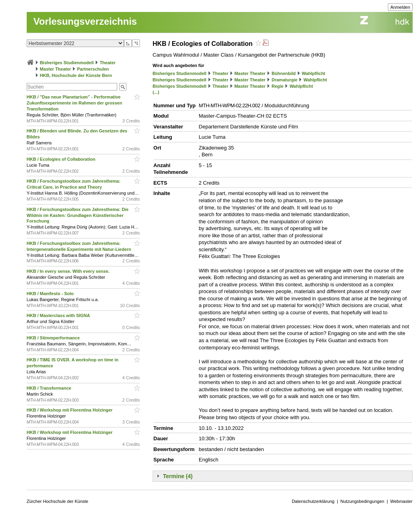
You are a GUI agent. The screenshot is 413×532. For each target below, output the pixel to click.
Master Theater (55, 69)
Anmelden (400, 7)
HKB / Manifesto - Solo (51, 294)
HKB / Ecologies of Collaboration (62, 159)
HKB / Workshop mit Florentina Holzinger (70, 410)
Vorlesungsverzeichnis (85, 21)
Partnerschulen (93, 69)
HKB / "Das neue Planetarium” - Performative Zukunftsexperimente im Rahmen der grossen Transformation (75, 103)
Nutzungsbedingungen (362, 501)
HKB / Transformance (50, 388)
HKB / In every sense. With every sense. (69, 271)
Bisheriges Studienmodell (67, 63)
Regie (277, 86)
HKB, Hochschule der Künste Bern (76, 75)
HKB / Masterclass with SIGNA (59, 315)
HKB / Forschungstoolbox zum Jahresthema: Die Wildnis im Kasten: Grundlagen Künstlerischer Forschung (78, 215)
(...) (156, 92)
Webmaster (401, 501)
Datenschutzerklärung (313, 501)
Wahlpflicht (314, 73)
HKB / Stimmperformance (54, 338)
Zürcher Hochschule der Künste (58, 501)
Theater (108, 63)
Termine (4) (178, 476)
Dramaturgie (284, 80)
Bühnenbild (284, 73)
